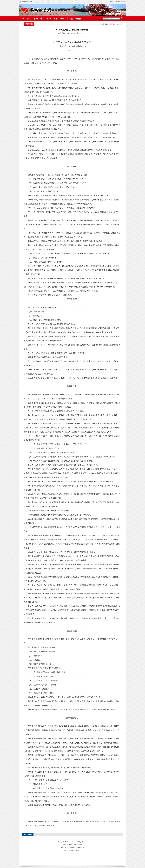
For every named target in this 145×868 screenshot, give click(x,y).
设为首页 (112, 2)
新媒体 (78, 19)
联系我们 (123, 2)
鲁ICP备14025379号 (74, 851)
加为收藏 (118, 2)
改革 (55, 19)
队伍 (49, 19)
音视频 (70, 19)
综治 (42, 19)
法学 (62, 19)
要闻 (29, 19)
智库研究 (119, 24)
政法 (36, 19)
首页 (22, 19)
